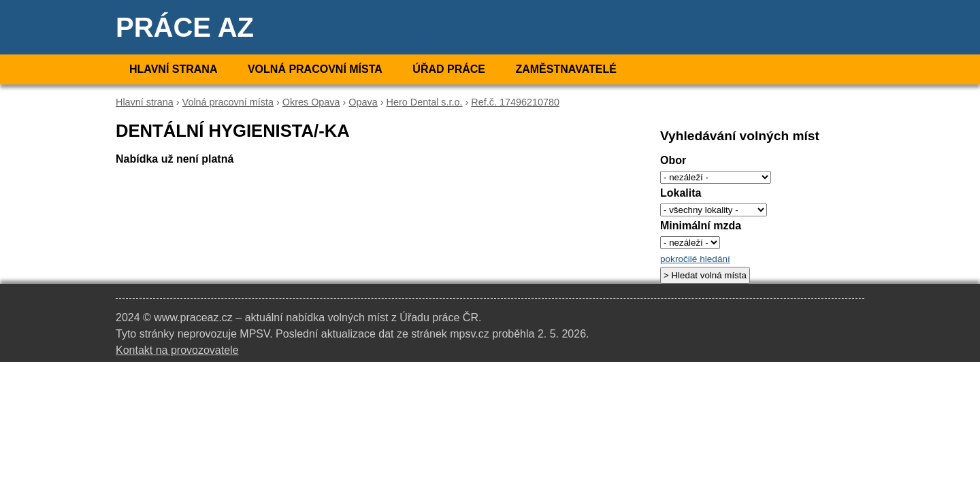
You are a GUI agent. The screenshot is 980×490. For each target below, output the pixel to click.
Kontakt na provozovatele (177, 350)
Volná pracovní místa (315, 69)
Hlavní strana (173, 69)
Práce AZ (185, 27)
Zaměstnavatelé (566, 69)
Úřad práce (449, 69)
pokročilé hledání (695, 259)
